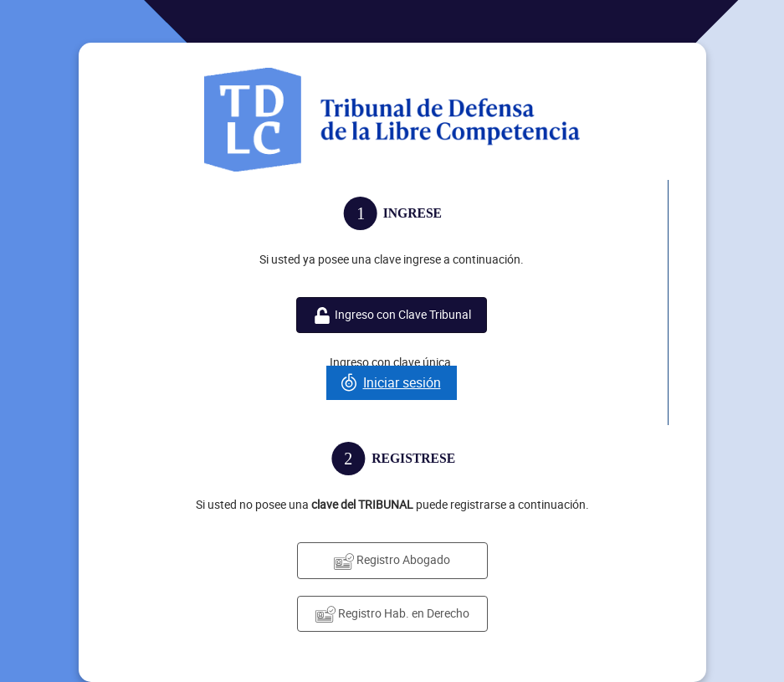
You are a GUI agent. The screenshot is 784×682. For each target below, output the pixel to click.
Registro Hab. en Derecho (392, 614)
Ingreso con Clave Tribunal (392, 315)
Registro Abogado (392, 560)
